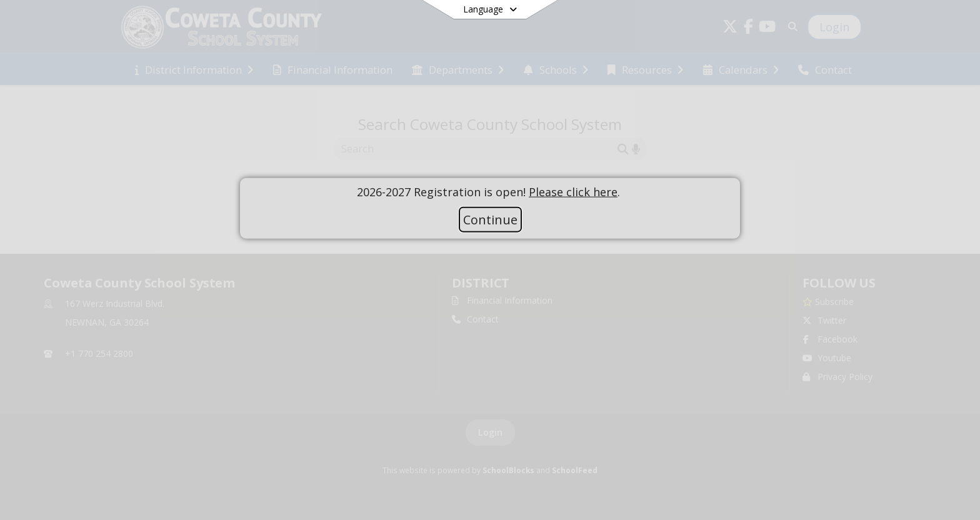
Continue (490, 219)
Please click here (573, 191)
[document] (490, 192)
